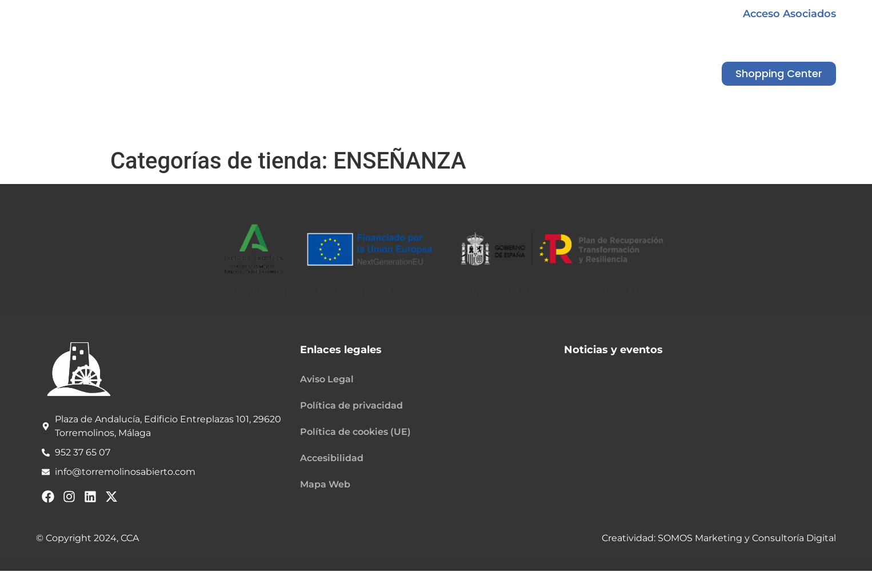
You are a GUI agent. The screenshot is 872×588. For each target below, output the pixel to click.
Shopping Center (627, 129)
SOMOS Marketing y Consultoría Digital (746, 538)
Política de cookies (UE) (355, 432)
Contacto (728, 129)
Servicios (529, 129)
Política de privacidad (351, 405)
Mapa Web (325, 484)
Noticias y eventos (427, 129)
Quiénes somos (218, 129)
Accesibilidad (332, 458)
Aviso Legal (327, 379)
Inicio (133, 129)
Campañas (320, 129)
